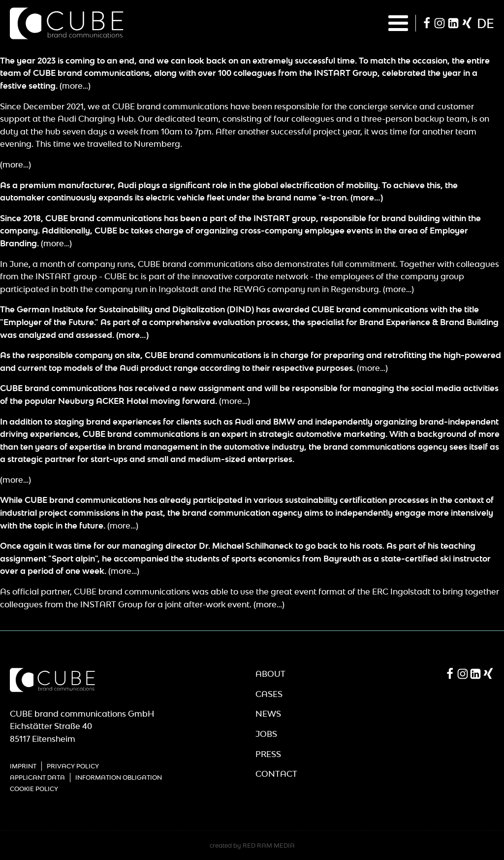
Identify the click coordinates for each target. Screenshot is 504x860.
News (268, 714)
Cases (269, 694)
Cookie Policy (34, 789)
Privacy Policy (73, 766)
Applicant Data (37, 777)
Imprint (23, 766)
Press (268, 754)
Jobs (266, 734)
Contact (276, 774)
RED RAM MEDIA (269, 845)
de (486, 23)
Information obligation (119, 777)
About (270, 674)
